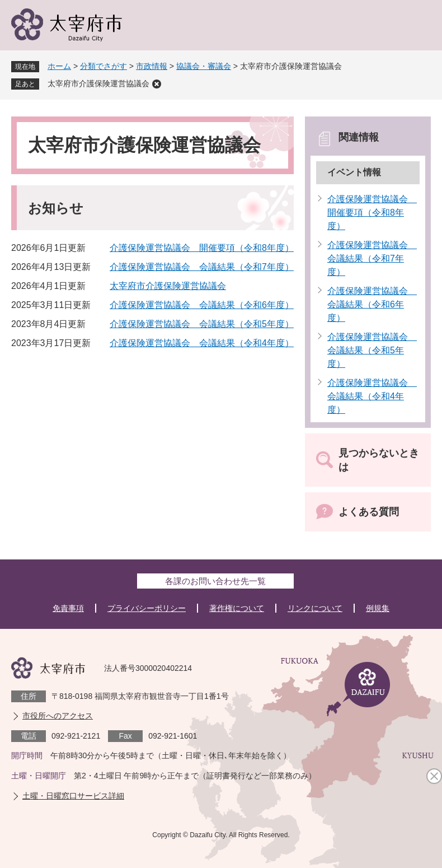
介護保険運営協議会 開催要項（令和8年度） (202, 248)
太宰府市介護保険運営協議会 (98, 83)
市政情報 (152, 66)
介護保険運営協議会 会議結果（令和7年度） (202, 267)
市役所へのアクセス (58, 716)
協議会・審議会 (204, 66)
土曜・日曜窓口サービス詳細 (73, 796)
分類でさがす (104, 66)
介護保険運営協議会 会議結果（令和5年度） (202, 324)
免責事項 (68, 608)
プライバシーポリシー (147, 608)
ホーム (59, 66)
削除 (157, 84)
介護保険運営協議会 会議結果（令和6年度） (202, 305)
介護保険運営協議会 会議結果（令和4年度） (202, 343)
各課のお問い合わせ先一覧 (215, 581)
